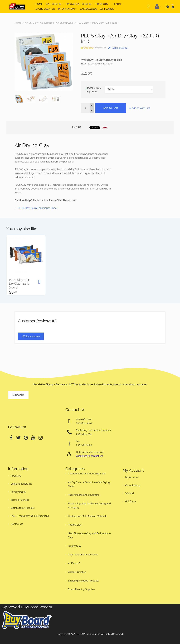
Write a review (118, 48)
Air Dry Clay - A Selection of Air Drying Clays (49, 23)
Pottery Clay (75, 525)
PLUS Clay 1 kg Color (94, 90)
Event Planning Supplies (81, 589)
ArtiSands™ (74, 563)
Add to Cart (111, 108)
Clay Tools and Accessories (83, 555)
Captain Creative (77, 572)
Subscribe (18, 395)
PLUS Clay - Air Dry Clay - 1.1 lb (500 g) (19, 284)
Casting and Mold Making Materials (88, 516)
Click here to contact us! (89, 456)
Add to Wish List (141, 108)
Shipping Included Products (83, 581)
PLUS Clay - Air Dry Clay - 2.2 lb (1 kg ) (98, 23)
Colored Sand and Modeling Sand (87, 474)
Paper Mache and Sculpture (83, 495)
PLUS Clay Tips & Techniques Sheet (38, 208)
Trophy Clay (75, 546)
